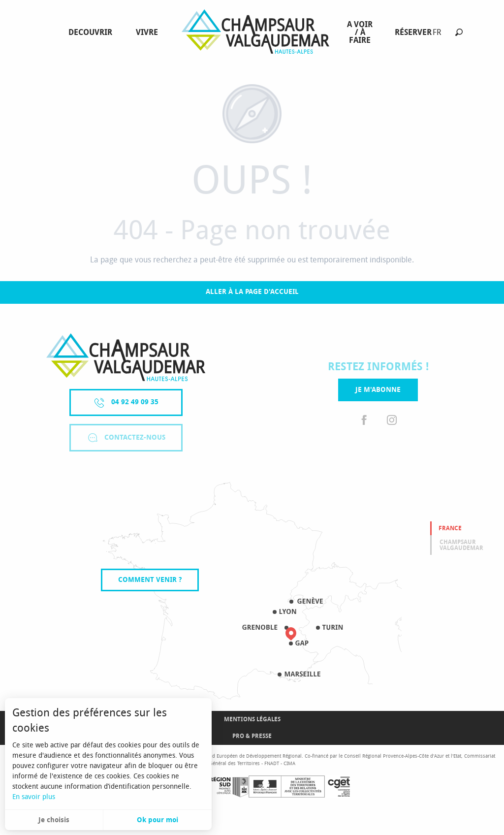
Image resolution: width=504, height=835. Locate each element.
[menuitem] (92, 32)
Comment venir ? (150, 580)
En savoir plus (34, 797)
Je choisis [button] (54, 820)
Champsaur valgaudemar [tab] (461, 545)
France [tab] (450, 528)
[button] (459, 32)
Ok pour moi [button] (157, 820)
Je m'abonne (378, 390)
